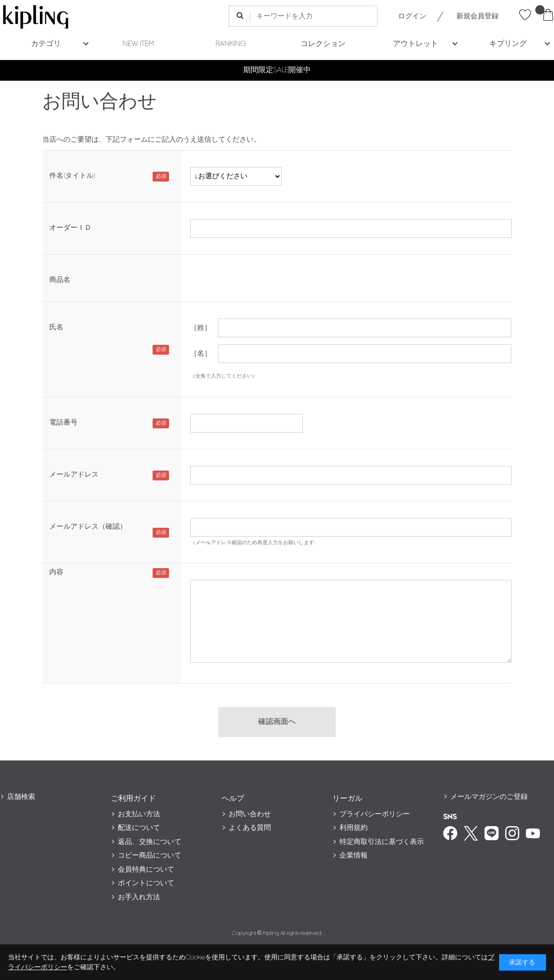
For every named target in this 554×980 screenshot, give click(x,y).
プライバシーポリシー (375, 814)
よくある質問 (250, 828)
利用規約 (354, 828)
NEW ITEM (138, 44)
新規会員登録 (477, 16)
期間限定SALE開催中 (277, 70)
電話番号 (63, 422)
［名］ (201, 353)
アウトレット (415, 44)
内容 (56, 572)
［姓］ (201, 328)
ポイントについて (146, 883)
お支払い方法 (139, 814)
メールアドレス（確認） (88, 527)
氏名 (56, 327)
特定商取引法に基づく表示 (382, 842)
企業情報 (354, 855)
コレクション (323, 44)
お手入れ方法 (139, 897)
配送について (139, 828)
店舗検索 (21, 797)
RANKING (231, 44)
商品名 (60, 280)
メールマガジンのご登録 (489, 797)
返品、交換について (150, 842)
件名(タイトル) (72, 176)
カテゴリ (46, 44)
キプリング (508, 44)
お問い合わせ (250, 814)
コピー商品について (150, 855)
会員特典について (146, 870)
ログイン (412, 16)
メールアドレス (74, 475)
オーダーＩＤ (70, 228)
